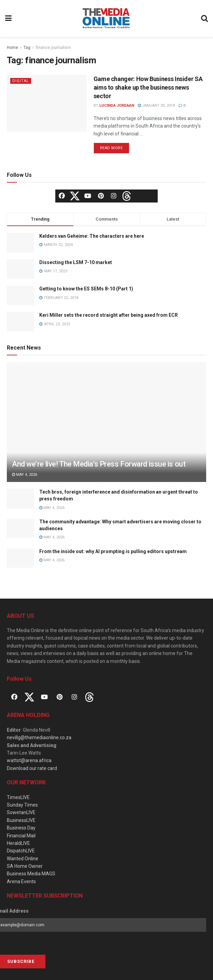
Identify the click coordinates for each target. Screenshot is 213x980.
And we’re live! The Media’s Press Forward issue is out (99, 464)
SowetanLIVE (21, 812)
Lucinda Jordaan (117, 106)
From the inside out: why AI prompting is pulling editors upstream (113, 551)
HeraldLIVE (18, 843)
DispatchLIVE (21, 851)
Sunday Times (22, 805)
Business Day (21, 828)
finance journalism (53, 48)
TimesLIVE (18, 797)
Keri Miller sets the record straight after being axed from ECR (109, 315)
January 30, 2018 (156, 106)
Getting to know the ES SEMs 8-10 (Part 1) (86, 289)
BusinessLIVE (21, 820)
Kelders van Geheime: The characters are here (92, 236)
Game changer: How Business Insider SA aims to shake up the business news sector (148, 87)
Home (12, 48)
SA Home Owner (25, 866)
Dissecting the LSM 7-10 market (76, 262)
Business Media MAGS (31, 874)
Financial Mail (21, 836)
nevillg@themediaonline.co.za (39, 737)
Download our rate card (32, 768)
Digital (21, 81)
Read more (111, 148)
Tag (27, 48)
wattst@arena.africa (29, 760)
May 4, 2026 (25, 475)
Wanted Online (23, 859)
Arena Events (21, 881)
